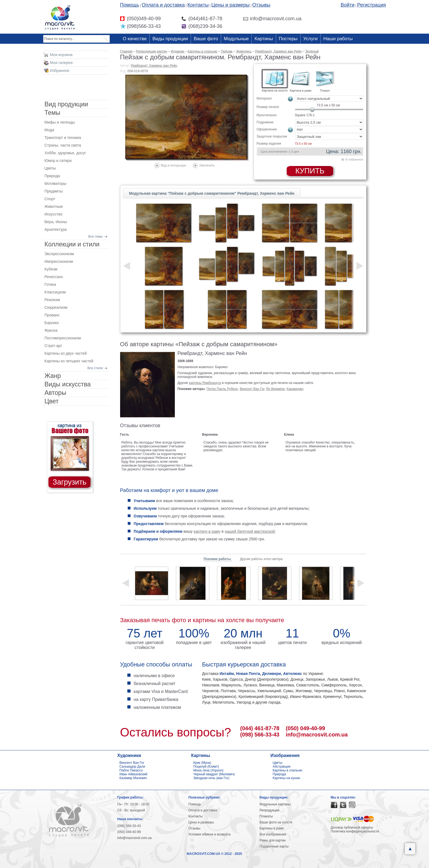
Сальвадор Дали (132, 767)
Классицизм (55, 292)
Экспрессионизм (59, 254)
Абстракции (282, 767)
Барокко (52, 323)
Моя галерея (61, 63)
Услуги (311, 39)
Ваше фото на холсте (276, 822)
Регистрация (371, 5)
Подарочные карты (274, 846)
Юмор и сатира (58, 161)
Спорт (50, 199)
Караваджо (295, 389)
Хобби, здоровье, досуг (65, 153)
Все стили (95, 368)
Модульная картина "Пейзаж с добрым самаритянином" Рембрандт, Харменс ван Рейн (212, 193)
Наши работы (338, 39)
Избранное (60, 71)
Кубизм (51, 269)
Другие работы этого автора (261, 559)
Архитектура (56, 229)
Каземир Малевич (133, 778)
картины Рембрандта (205, 383)
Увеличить (207, 165)
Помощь (130, 5)
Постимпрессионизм (63, 338)
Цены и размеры (231, 5)
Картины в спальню (288, 770)
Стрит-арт (53, 346)
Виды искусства (68, 384)
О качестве (135, 39)
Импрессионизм (59, 261)
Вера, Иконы (56, 222)
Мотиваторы (56, 183)
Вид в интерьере (174, 165)
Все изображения (273, 834)
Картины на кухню (287, 778)
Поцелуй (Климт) (206, 767)
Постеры (288, 39)
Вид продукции (66, 104)
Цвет (52, 401)
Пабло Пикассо (131, 770)
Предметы (54, 191)
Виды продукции (170, 39)
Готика (50, 284)
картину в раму (207, 531)
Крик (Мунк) (202, 763)
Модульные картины (275, 804)
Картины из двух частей (66, 353)
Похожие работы (218, 559)
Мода (49, 130)
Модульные (236, 39)
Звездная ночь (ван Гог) (211, 778)
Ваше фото (206, 39)
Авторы (55, 393)
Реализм (52, 300)
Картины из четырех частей (69, 361)
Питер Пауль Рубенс (222, 389)
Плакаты (266, 816)
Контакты (198, 5)
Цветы (50, 168)
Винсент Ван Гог (252, 389)
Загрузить (69, 482)
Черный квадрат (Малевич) (214, 774)
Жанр (53, 376)
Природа (52, 176)
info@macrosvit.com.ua (317, 735)
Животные (54, 206)
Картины (264, 39)
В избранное (354, 159)
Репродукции (269, 810)
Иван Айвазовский (134, 774)
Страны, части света (63, 145)
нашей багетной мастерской (250, 531)
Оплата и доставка (163, 5)
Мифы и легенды (60, 122)
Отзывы (261, 5)
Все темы (96, 237)
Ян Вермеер (276, 389)
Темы (53, 113)
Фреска (51, 330)
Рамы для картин (273, 840)
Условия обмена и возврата (210, 834)
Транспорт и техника (63, 138)
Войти (347, 5)
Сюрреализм (56, 307)
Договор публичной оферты (352, 828)
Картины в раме (272, 828)
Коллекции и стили (72, 244)
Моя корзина (61, 55)
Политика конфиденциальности (355, 831)
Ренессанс (54, 277)
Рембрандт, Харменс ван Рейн (154, 66)
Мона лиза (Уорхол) (208, 770)
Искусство (54, 214)
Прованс (52, 315)
